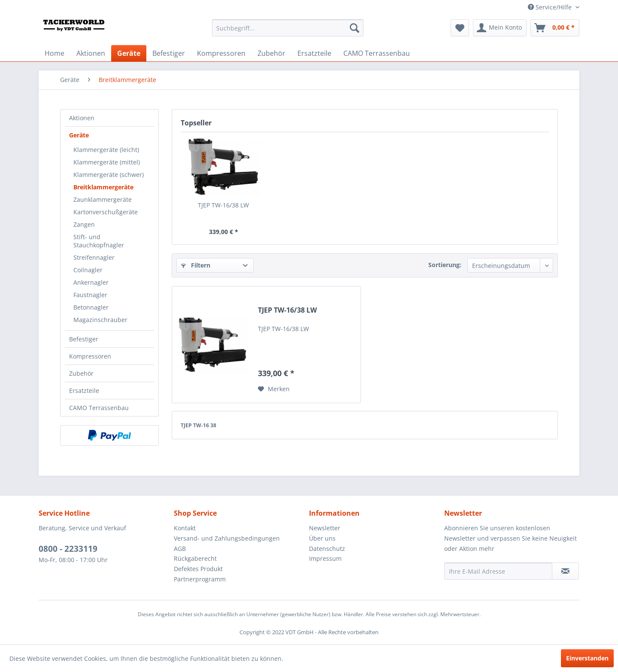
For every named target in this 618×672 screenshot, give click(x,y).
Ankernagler (91, 282)
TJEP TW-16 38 (198, 425)
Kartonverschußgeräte (106, 212)
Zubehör (81, 373)
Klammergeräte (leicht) (106, 150)
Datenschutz (327, 549)
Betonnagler (91, 307)
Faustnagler (90, 295)
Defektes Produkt (198, 569)
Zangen (84, 224)
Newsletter (325, 528)
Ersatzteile (84, 391)
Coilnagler (88, 270)
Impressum (325, 558)
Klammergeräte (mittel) (107, 162)
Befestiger (84, 339)
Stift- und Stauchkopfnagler (99, 241)
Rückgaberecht (195, 558)
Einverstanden (587, 658)
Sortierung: (445, 265)
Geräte (79, 135)
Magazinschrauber (100, 320)
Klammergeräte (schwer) (109, 175)
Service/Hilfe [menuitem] (551, 7)
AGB (180, 549)
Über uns (322, 538)
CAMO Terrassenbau (99, 408)
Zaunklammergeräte (103, 199)
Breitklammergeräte (103, 187)
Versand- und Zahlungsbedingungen (227, 538)
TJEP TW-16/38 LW (223, 205)
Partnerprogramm (200, 579)
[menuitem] (288, 28)
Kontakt (185, 528)
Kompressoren (90, 356)
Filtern (196, 265)
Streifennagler (94, 257)
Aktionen (82, 118)
